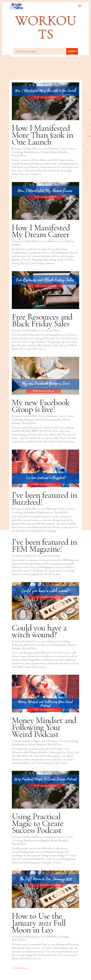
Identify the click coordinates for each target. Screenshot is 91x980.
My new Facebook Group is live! (41, 406)
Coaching (17, 152)
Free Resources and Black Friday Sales (42, 320)
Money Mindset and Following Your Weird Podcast (44, 727)
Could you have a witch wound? (39, 631)
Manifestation (32, 152)
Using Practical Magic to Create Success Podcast (38, 823)
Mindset (45, 152)
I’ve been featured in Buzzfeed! (44, 498)
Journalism (53, 330)
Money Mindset (60, 152)
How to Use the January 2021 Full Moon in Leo (39, 923)
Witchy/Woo (19, 156)
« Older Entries (19, 968)
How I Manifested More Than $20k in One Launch (42, 135)
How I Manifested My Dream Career (41, 231)
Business (53, 148)
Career (63, 148)
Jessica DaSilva (23, 148)
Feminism (29, 420)
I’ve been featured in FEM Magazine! (44, 545)
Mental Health (49, 645)
